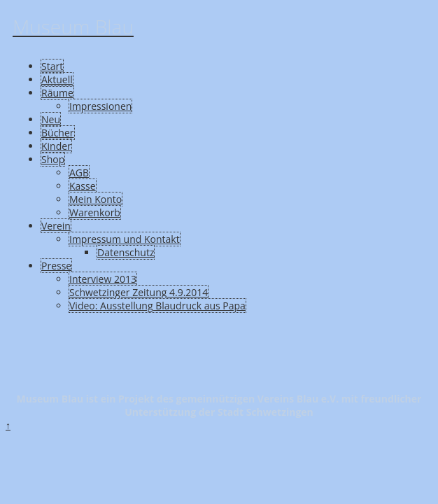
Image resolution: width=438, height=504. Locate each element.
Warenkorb (95, 212)
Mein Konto (96, 199)
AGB (79, 173)
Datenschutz (126, 252)
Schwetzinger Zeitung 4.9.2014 (139, 292)
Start (52, 66)
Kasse (83, 186)
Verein (56, 226)
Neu (51, 119)
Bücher (58, 133)
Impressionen (100, 106)
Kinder (56, 146)
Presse (56, 266)
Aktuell (57, 79)
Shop (53, 159)
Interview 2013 (103, 279)
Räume (57, 93)
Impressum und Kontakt (125, 239)
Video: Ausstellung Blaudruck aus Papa (157, 306)
